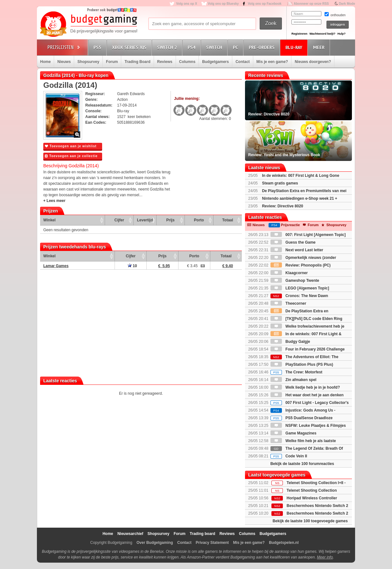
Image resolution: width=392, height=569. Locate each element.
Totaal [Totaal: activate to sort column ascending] (227, 220)
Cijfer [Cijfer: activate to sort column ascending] (119, 220)
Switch (215, 47)
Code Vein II (289, 456)
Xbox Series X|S (130, 47)
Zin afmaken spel (294, 380)
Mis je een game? (272, 62)
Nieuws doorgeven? (313, 62)
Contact (243, 62)
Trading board (202, 534)
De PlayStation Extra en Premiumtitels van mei (304, 191)
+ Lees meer (54, 201)
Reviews (165, 62)
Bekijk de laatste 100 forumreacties (302, 464)
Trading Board (137, 62)
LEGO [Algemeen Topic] (300, 288)
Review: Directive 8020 (282, 206)
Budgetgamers (215, 62)
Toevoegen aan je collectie (71, 156)
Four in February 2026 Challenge (308, 349)
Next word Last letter (297, 250)
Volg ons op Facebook (265, 4)
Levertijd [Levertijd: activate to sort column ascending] (145, 220)
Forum (112, 62)
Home (45, 62)
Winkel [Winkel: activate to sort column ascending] (49, 220)
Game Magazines (294, 433)
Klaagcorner (289, 273)
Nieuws (64, 62)
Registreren (299, 34)
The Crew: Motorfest (296, 372)
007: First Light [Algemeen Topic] (308, 235)
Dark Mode (347, 4)
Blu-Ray (295, 47)
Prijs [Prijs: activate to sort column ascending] (171, 220)
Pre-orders (263, 47)
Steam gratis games (280, 183)
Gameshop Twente (295, 281)
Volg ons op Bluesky (223, 4)
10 (132, 266)
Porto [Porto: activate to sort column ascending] (199, 220)
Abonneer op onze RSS (311, 4)
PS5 (98, 47)
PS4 (192, 47)
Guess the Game (293, 242)
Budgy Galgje (290, 342)
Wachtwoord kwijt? (322, 34)
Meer (320, 47)
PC (236, 47)
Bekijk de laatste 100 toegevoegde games (310, 521)
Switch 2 (168, 47)
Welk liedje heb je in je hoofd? (305, 387)
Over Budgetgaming (155, 543)
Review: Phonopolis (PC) (301, 265)
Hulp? (341, 34)
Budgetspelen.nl (284, 543)
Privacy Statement (212, 543)
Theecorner (288, 303)
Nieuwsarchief (130, 534)
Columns (187, 62)
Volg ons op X (186, 4)
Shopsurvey (88, 62)
